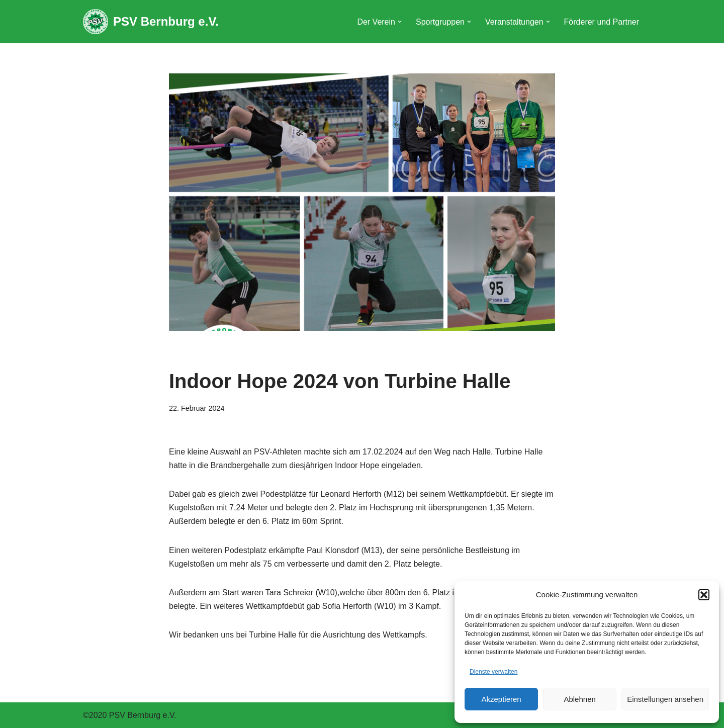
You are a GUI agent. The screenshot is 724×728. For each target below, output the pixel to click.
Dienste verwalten (493, 672)
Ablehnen (579, 699)
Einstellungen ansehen (665, 699)
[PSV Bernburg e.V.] (151, 22)
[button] (704, 595)
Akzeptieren (501, 699)
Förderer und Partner (602, 22)
